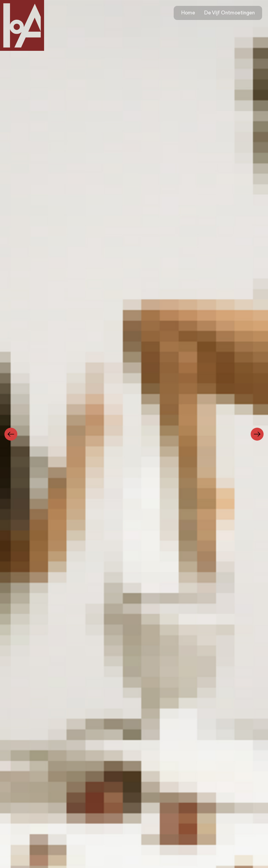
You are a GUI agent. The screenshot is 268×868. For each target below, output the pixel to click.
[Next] (257, 434)
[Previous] (11, 434)
